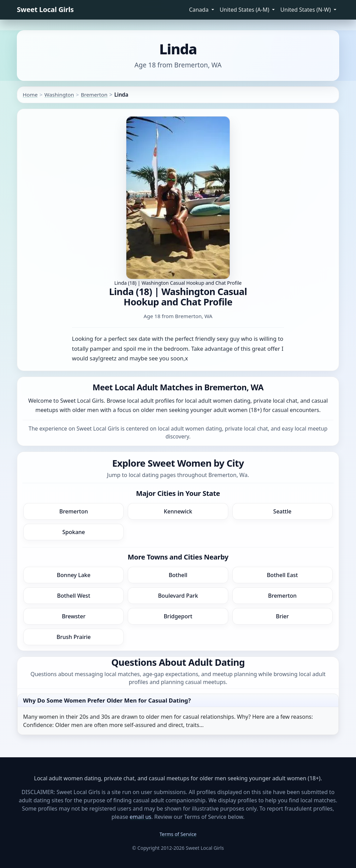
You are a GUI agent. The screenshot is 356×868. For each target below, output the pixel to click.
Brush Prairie (74, 637)
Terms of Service (178, 834)
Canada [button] (200, 10)
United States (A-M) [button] (245, 10)
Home (30, 95)
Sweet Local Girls (45, 9)
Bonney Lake (74, 575)
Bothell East (282, 575)
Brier (282, 616)
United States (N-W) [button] (306, 10)
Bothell (178, 575)
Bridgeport (178, 616)
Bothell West (74, 596)
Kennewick (178, 511)
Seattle (282, 511)
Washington (59, 95)
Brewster (74, 616)
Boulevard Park (178, 596)
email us (141, 817)
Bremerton (94, 95)
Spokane (74, 532)
